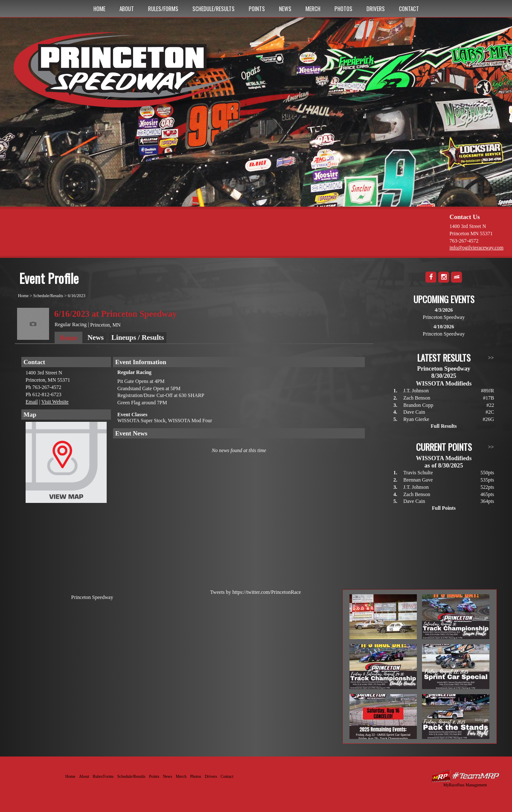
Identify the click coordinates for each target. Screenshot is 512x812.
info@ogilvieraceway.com (476, 248)
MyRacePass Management (465, 785)
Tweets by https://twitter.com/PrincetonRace (256, 592)
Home (99, 9)
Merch (313, 9)
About (127, 9)
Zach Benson (417, 398)
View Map (66, 464)
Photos (343, 9)
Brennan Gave (418, 480)
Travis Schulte (418, 473)
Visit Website (55, 402)
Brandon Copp (418, 405)
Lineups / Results (138, 337)
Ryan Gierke (416, 419)
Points (257, 9)
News (285, 9)
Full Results (444, 426)
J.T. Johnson (416, 391)
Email (32, 402)
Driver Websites (465, 776)
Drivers (376, 9)
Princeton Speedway (92, 597)
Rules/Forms (163, 9)
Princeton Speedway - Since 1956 (127, 74)
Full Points (444, 508)
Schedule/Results (214, 9)
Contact (409, 9)
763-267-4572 (464, 241)
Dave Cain (414, 412)
